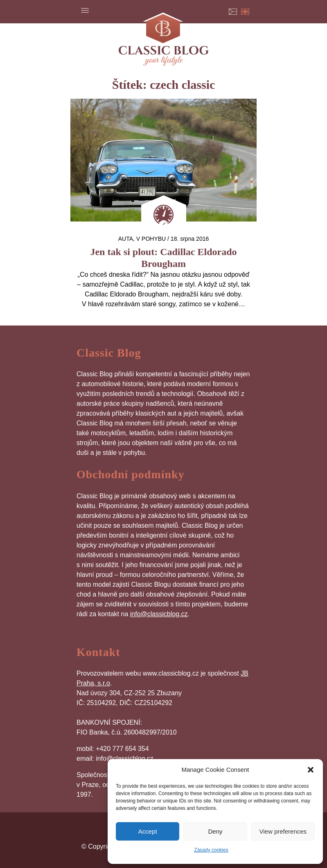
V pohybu (151, 239)
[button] (311, 770)
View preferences (283, 831)
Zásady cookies (211, 850)
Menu (85, 10)
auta (126, 239)
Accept (148, 831)
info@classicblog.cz (159, 614)
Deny (215, 831)
